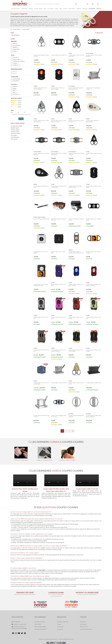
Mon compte (38, 624)
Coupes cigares (26, 29)
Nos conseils (60, 627)
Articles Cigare (38, 9)
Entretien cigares (16, 133)
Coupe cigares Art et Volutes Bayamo (41, 154)
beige (15, 88)
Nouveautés (92, 9)
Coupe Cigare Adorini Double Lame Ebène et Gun (76, 252)
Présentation (83, 622)
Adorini (16, 43)
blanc (15, 90)
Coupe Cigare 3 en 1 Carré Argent (41, 252)
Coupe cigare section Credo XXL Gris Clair (41, 121)
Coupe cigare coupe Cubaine (59, 383)
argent (15, 87)
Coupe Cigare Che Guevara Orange (93, 252)
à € (22, 112)
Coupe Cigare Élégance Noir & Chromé (59, 416)
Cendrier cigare (15, 132)
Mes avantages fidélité (40, 627)
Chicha (65, 9)
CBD (61, 9)
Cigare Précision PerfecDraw (41, 219)
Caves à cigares (15, 130)
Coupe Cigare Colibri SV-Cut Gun (41, 351)
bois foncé (16, 94)
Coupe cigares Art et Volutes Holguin (76, 154)
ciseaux (16, 63)
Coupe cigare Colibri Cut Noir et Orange (40, 88)
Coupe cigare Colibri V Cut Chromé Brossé (58, 351)
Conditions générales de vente (66, 639)
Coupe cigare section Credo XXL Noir (76, 121)
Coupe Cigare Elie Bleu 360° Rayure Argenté (94, 416)
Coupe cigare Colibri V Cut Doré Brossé (76, 351)
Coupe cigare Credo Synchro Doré (76, 383)
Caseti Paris (17, 49)
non (15, 71)
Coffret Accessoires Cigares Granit (76, 220)
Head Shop (24, 9)
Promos (99, 9)
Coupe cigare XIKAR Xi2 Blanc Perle (93, 121)
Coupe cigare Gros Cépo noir (59, 55)
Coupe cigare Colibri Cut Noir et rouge (58, 88)
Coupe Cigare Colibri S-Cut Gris (41, 318)
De (14, 112)
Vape (57, 9)
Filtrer (21, 119)
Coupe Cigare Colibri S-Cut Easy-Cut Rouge (93, 285)
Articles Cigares (17, 29)
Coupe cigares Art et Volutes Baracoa (94, 56)
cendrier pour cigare (19, 61)
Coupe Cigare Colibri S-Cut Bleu (58, 285)
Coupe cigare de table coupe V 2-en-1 (41, 416)
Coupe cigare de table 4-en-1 (94, 383)
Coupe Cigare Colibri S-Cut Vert (93, 318)
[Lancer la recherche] (76, 4)
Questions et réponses (63, 622)
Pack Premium (84, 627)
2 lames (16, 57)
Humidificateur (15, 137)
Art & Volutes (17, 45)
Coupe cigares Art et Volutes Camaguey (59, 154)
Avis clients (60, 629)
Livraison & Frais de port (40, 629)
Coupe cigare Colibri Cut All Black (94, 187)
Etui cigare (14, 135)
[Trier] (21, 35)
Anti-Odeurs (72, 9)
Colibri (16, 51)
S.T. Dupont (51, 9)
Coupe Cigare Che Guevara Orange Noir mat (41, 285)
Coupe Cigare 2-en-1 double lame (94, 220)
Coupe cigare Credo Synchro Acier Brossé (59, 187)
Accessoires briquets (17, 126)
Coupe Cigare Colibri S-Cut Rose (58, 318)
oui (15, 73)
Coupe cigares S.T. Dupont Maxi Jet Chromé (76, 88)
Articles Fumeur (16, 9)
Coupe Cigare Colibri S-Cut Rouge (76, 318)
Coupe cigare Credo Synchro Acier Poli (76, 56)
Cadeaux (79, 9)
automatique (17, 79)
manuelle (16, 81)
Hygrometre (14, 139)
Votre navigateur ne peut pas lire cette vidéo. (25, 480)
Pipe (45, 9)
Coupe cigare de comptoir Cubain (93, 88)
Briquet (31, 9)
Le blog (59, 624)
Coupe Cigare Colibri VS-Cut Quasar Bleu (41, 383)
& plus (16, 101)
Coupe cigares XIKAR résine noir (41, 187)
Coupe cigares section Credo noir (94, 154)
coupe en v (17, 65)
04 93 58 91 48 (16, 622)
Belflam (16, 47)
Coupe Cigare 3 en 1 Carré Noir (58, 252)
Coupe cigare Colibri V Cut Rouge (93, 351)
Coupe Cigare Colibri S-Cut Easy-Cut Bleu (76, 285)
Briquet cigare (15, 128)
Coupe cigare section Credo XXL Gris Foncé (59, 121)
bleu (15, 92)
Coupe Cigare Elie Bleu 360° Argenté (76, 416)
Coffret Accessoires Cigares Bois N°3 (59, 220)
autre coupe (17, 59)
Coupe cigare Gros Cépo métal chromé (75, 187)
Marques (85, 9)
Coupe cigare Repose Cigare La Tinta (41, 56)
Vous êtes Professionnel (86, 629)
